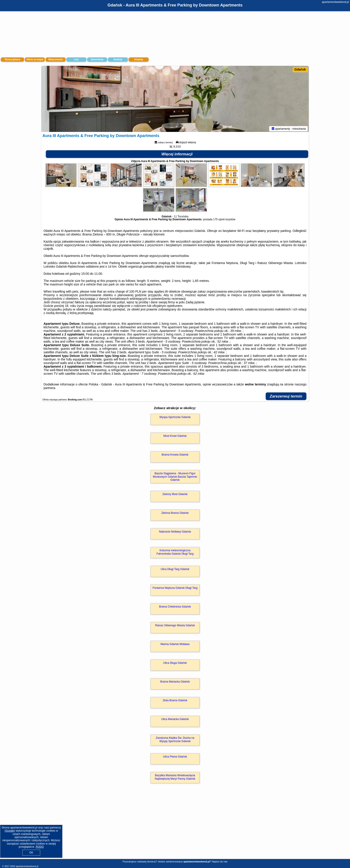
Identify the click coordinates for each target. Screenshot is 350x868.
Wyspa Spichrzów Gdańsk (175, 418)
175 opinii (219, 220)
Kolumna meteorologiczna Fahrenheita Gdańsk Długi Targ (175, 553)
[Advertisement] (175, 826)
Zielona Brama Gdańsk (175, 514)
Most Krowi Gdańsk (175, 437)
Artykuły (139, 59)
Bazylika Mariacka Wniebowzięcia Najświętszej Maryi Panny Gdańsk (175, 778)
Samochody (97, 59)
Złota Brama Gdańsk (175, 701)
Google (10, 831)
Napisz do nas (220, 862)
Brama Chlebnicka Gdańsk (175, 608)
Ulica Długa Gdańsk (175, 664)
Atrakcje (118, 59)
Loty (76, 59)
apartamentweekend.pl (335, 2)
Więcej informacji (177, 155)
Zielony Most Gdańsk (175, 495)
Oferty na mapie (35, 59)
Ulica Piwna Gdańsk (175, 758)
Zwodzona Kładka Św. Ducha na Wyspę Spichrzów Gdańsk (175, 740)
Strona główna (12, 59)
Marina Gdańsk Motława (175, 645)
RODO (40, 847)
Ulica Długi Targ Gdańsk (175, 570)
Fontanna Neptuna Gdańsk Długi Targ (175, 589)
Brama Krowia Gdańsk (175, 456)
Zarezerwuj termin (286, 397)
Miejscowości (56, 59)
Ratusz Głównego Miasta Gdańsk (175, 626)
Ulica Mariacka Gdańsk (175, 720)
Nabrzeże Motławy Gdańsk (175, 533)
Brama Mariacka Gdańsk (175, 683)
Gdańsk (300, 69)
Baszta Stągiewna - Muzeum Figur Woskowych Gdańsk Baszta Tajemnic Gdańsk (175, 478)
